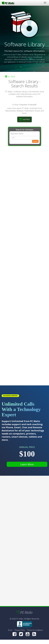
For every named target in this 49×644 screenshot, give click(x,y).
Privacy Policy (20, 630)
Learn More (27, 464)
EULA (10, 630)
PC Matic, (20, 619)
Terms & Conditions (35, 630)
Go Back (10, 76)
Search (35, 141)
